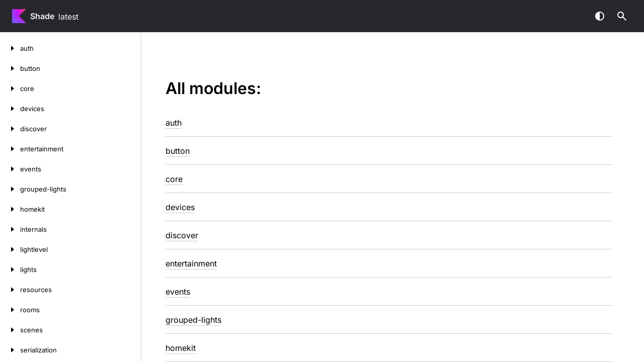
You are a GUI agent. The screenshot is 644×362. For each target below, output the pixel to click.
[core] (10, 88)
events (178, 292)
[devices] (10, 109)
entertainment (191, 263)
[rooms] (10, 310)
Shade (42, 16)
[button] (622, 16)
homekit (181, 348)
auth (174, 123)
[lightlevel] (10, 249)
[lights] (10, 269)
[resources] (10, 290)
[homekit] (10, 209)
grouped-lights (193, 320)
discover (182, 235)
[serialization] (10, 350)
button (178, 151)
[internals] (10, 229)
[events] (10, 169)
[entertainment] (10, 149)
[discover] (10, 129)
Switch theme (600, 16)
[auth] (10, 48)
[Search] (622, 16)
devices (180, 207)
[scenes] (10, 330)
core (174, 179)
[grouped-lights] (10, 189)
